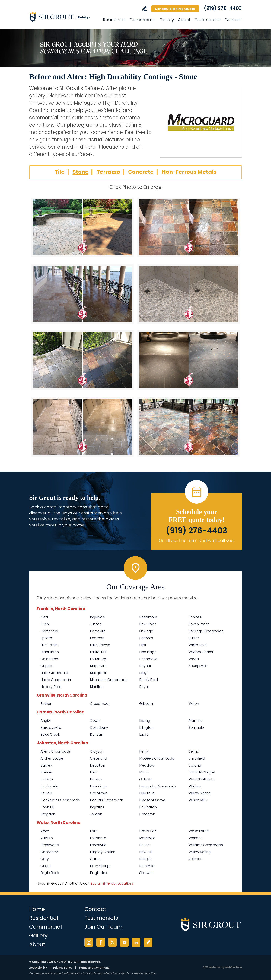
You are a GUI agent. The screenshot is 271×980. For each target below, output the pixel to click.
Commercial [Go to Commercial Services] (143, 20)
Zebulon (196, 859)
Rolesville (147, 866)
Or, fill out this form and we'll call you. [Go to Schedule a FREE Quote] (197, 541)
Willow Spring (200, 852)
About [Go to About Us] (184, 20)
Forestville (98, 845)
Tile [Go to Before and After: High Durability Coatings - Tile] (60, 172)
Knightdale (99, 873)
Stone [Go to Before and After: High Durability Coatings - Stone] (81, 172)
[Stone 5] (82, 360)
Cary (45, 859)
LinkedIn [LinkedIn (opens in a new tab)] (136, 942)
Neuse (144, 845)
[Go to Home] (63, 17)
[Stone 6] (189, 360)
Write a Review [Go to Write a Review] (144, 8)
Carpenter (49, 852)
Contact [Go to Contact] (233, 20)
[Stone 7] (82, 427)
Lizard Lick (148, 831)
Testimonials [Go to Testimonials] (208, 20)
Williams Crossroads (206, 845)
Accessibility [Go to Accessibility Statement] (38, 968)
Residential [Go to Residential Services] (114, 20)
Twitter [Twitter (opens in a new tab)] (112, 942)
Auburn (47, 838)
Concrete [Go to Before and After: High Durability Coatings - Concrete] (141, 172)
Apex (45, 831)
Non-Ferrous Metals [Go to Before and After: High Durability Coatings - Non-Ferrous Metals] (189, 172)
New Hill (145, 852)
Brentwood (50, 845)
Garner (96, 859)
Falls (94, 831)
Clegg (46, 866)
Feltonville (98, 838)
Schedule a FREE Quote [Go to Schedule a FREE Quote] (175, 9)
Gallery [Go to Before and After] (167, 20)
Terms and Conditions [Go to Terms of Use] (94, 968)
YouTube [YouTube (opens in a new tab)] (124, 942)
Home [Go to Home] (37, 909)
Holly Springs (101, 866)
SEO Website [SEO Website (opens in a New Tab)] (212, 967)
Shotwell (146, 873)
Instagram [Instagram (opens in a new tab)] (89, 942)
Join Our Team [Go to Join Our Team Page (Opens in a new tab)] (104, 927)
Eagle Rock (50, 873)
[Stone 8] (189, 427)
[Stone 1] (82, 227)
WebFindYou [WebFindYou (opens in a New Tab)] (233, 967)
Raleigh (145, 859)
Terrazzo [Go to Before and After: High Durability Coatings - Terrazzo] (108, 172)
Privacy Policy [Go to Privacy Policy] (63, 968)
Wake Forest (199, 831)
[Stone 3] (82, 294)
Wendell (195, 838)
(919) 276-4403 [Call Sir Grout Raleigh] (223, 8)
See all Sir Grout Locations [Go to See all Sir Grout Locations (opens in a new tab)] (112, 883)
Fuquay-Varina (103, 852)
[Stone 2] (189, 227)
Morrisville (147, 838)
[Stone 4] (189, 294)
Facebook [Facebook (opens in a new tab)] (101, 942)
